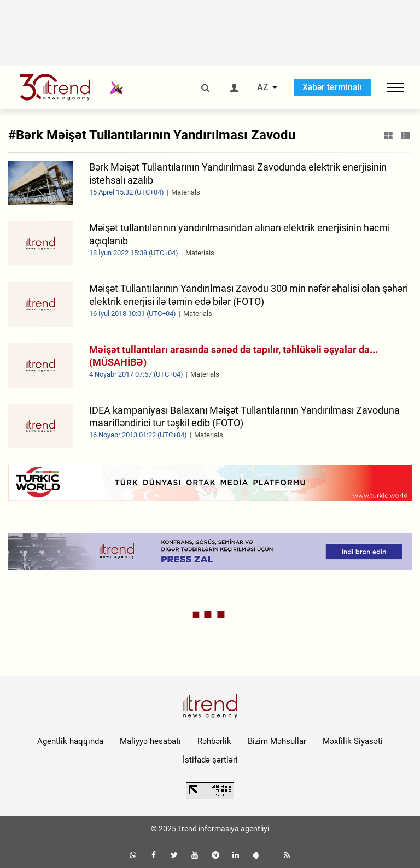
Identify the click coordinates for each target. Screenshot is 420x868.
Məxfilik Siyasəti (353, 741)
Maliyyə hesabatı (150, 741)
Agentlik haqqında (70, 741)
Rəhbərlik (214, 741)
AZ (263, 87)
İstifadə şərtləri (210, 760)
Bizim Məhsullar (277, 741)
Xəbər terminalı (332, 87)
